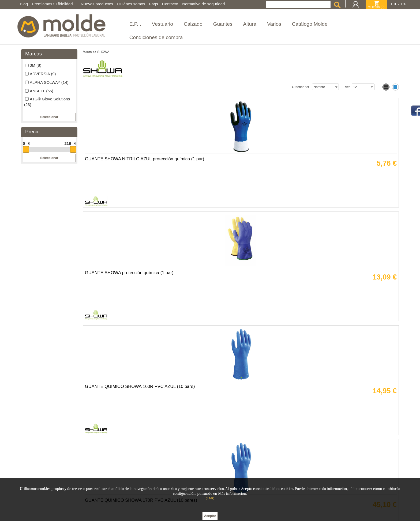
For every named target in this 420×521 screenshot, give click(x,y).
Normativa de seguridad (203, 4)
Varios (274, 24)
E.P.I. (135, 24)
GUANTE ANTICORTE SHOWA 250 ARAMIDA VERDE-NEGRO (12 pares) (118, 294)
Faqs (154, 4)
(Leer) (210, 498)
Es (403, 4)
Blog (24, 4)
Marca (87, 52)
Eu (393, 4)
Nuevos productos (97, 4)
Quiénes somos (131, 4)
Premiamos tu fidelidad (52, 4)
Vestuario (162, 24)
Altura (250, 24)
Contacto (170, 4)
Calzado (193, 24)
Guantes (223, 24)
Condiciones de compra (156, 37)
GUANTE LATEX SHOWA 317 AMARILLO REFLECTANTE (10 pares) (272, 407)
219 (68, 143)
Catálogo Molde (310, 24)
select (336, 87)
